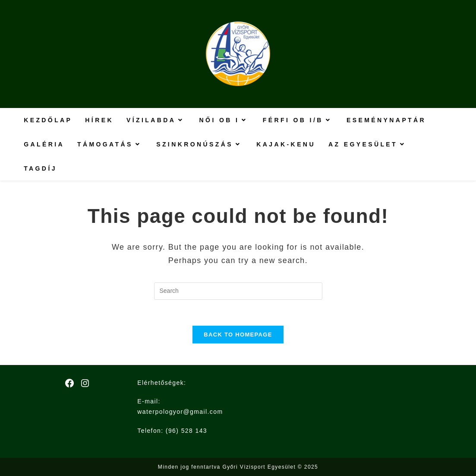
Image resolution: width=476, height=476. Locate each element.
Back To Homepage (238, 335)
